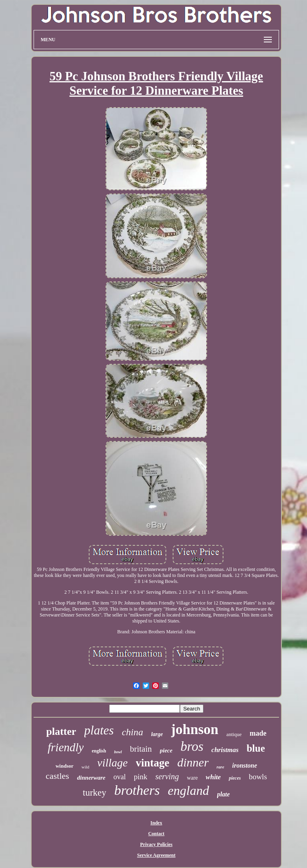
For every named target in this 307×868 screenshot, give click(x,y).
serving (167, 776)
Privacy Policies (156, 844)
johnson (195, 729)
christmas (225, 750)
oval (120, 777)
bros (192, 746)
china (133, 732)
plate (223, 794)
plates (99, 730)
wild (86, 767)
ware (192, 778)
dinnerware (91, 778)
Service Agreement (156, 855)
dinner (193, 762)
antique (234, 734)
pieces (235, 778)
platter (61, 731)
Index (156, 823)
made (258, 733)
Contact (156, 834)
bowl (118, 752)
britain (141, 749)
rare (220, 767)
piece (166, 750)
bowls (258, 777)
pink (141, 777)
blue (256, 748)
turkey (95, 793)
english (99, 751)
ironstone (245, 765)
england (188, 790)
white (213, 777)
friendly (66, 747)
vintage (153, 763)
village (112, 763)
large (157, 734)
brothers (137, 790)
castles (57, 776)
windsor (65, 766)
